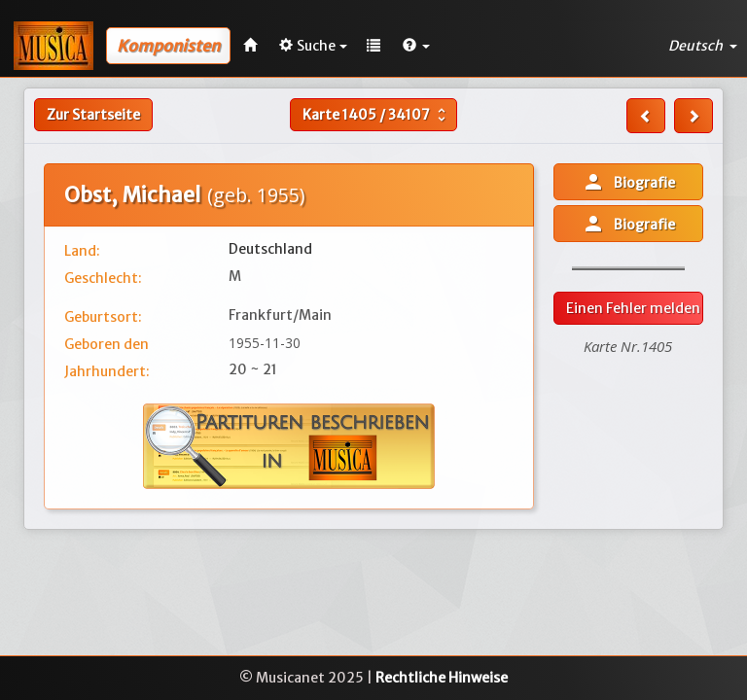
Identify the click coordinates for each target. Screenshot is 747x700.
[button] (416, 46)
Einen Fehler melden (633, 308)
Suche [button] (313, 46)
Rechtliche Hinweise (442, 678)
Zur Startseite (93, 115)
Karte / (376, 115)
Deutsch (703, 46)
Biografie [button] (628, 182)
